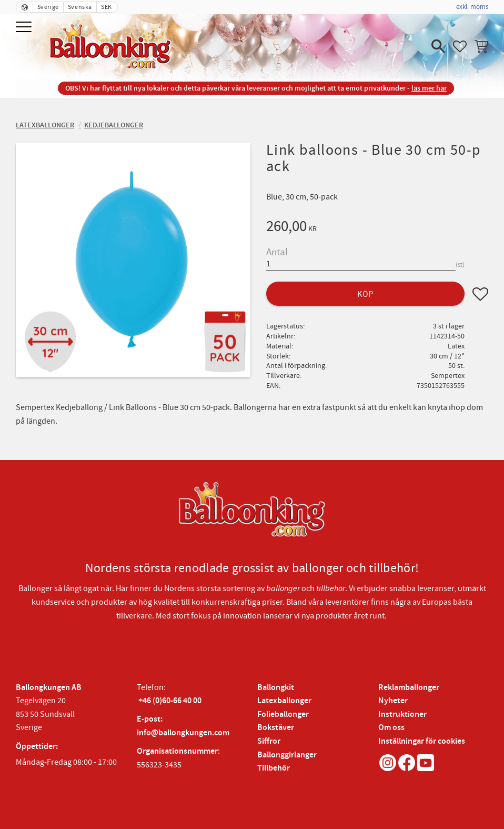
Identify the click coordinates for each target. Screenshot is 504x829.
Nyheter (393, 701)
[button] (25, 28)
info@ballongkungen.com (183, 733)
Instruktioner (402, 715)
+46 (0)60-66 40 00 (170, 701)
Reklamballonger (409, 688)
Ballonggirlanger (287, 755)
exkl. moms (472, 7)
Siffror (269, 741)
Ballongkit (276, 688)
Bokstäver (276, 728)
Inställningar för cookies (422, 741)
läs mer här (429, 88)
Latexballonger (284, 701)
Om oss (391, 728)
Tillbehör (274, 768)
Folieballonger (283, 715)
